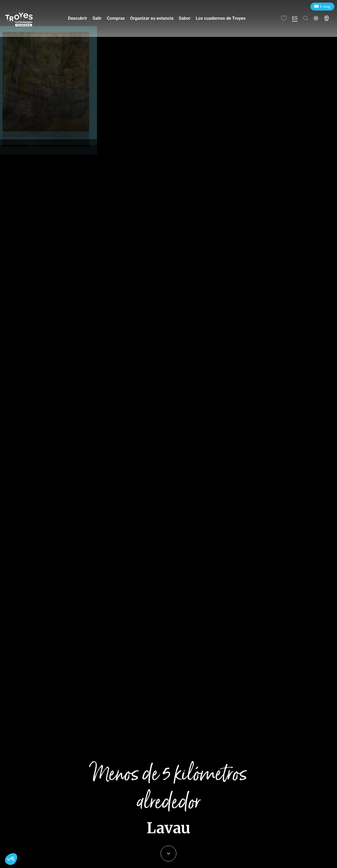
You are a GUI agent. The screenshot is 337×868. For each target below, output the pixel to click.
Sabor (186, 18)
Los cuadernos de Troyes (220, 18)
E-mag (325, 6)
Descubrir (83, 18)
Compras (120, 18)
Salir (102, 18)
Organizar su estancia (154, 18)
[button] (11, 859)
